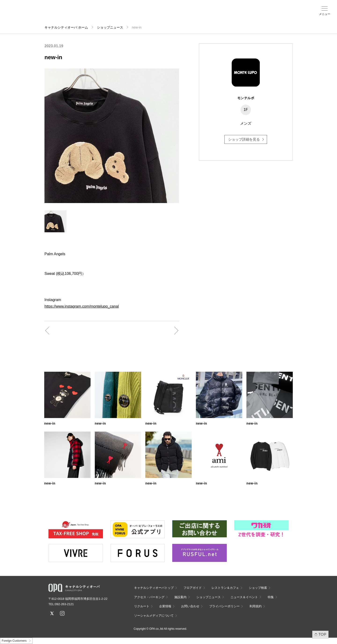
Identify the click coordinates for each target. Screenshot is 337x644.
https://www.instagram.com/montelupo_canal (82, 306)
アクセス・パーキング (120, 16)
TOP (322, 634)
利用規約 (256, 606)
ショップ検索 (102, 14)
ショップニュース (110, 27)
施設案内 (138, 14)
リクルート (142, 606)
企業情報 (165, 606)
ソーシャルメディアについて (154, 616)
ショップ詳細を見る (244, 139)
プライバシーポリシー (224, 606)
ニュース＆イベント (156, 16)
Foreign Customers (14, 641)
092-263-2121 (64, 604)
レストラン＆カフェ (225, 588)
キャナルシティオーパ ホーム (66, 27)
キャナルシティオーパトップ (154, 588)
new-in (50, 423)
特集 (271, 597)
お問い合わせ (190, 606)
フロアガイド (83, 14)
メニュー (325, 14)
